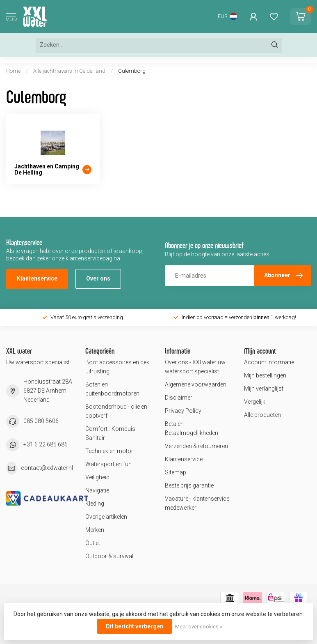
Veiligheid (97, 477)
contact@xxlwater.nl (47, 468)
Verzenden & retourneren (196, 446)
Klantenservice (37, 278)
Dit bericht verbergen (135, 626)
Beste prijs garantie (189, 485)
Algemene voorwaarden (196, 384)
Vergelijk (255, 402)
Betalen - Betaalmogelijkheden (192, 428)
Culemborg (132, 71)
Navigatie (97, 490)
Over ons (98, 278)
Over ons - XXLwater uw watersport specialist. (195, 367)
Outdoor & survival (109, 556)
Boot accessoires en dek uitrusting (117, 367)
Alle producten (262, 415)
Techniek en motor (109, 451)
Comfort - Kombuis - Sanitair (112, 433)
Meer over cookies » (199, 627)
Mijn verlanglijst (264, 389)
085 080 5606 (41, 421)
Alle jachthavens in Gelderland (70, 71)
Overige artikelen (106, 517)
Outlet (93, 543)
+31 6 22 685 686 (46, 444)
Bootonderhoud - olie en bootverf (116, 411)
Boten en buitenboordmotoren (112, 389)
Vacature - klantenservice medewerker (197, 503)
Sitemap (176, 472)
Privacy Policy (183, 411)
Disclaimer (179, 398)
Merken (95, 530)
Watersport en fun (108, 464)
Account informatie (269, 362)
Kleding (95, 504)
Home (13, 71)
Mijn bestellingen (265, 375)
